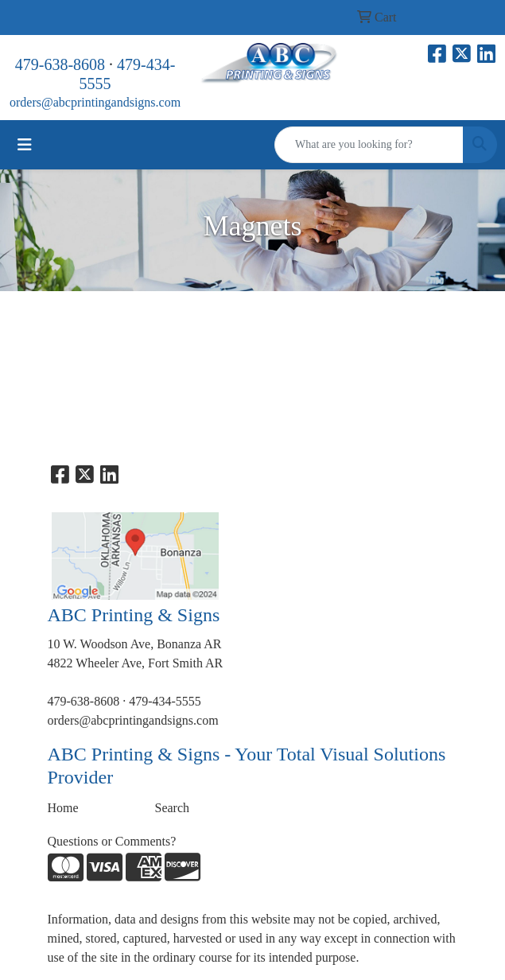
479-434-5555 (165, 701)
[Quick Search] (369, 145)
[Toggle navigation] (25, 145)
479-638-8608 (60, 64)
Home (63, 808)
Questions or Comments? (112, 841)
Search (173, 808)
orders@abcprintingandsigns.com (95, 102)
